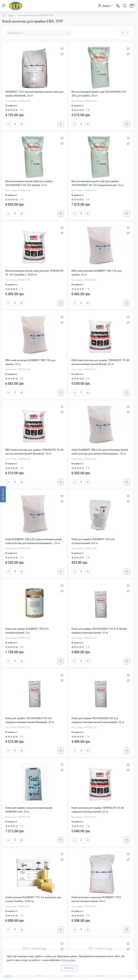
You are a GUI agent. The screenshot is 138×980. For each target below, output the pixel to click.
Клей (11, 15)
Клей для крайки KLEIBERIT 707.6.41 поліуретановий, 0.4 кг (93, 541)
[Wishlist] (62, 49)
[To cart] (61, 124)
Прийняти (69, 968)
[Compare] (62, 54)
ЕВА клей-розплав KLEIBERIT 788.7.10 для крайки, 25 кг (96, 273)
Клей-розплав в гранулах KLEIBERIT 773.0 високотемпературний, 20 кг (96, 899)
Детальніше (68, 960)
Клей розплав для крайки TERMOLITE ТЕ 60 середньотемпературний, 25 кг (98, 810)
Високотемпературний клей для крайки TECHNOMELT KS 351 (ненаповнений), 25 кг (98, 183)
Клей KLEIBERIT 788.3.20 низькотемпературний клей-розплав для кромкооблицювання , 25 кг (34, 541)
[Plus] (22, 124)
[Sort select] (38, 33)
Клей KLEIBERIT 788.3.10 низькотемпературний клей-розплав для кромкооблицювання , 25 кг (100, 452)
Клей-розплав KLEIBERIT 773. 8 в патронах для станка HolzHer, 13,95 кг (33, 899)
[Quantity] (15, 124)
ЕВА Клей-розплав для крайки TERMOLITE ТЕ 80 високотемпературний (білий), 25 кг (100, 362)
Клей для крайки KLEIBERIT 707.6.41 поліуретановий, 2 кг (27, 631)
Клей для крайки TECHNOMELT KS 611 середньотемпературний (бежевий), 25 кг (30, 720)
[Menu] (4, 6)
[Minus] (8, 124)
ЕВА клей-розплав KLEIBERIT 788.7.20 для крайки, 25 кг (30, 362)
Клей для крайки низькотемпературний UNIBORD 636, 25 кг (29, 810)
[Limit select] (124, 33)
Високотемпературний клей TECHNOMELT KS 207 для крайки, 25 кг (99, 94)
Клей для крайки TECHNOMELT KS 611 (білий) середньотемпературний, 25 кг (99, 631)
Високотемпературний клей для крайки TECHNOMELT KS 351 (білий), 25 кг (29, 183)
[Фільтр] (3, 494)
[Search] (125, 6)
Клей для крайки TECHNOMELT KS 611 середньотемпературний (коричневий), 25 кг (98, 720)
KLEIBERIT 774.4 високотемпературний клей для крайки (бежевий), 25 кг (34, 94)
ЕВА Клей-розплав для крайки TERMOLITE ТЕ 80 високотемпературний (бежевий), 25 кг (34, 452)
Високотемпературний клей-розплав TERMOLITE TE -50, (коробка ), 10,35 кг (34, 273)
